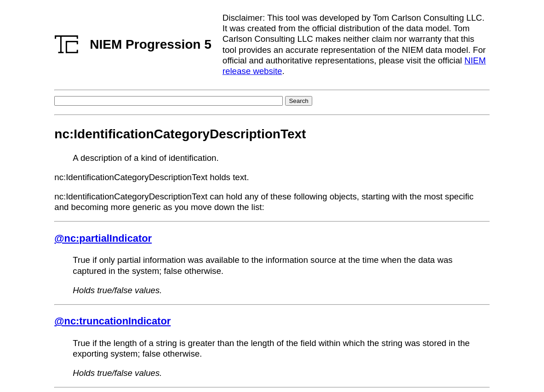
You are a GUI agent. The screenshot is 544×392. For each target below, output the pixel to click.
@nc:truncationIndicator (112, 321)
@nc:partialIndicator (103, 238)
